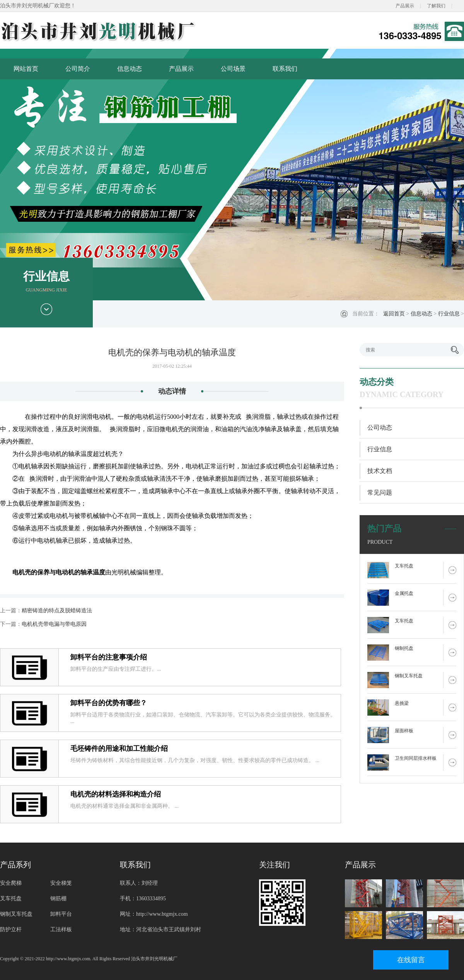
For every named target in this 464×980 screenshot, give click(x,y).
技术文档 (380, 471)
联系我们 (285, 69)
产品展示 (405, 6)
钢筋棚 (58, 899)
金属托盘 (404, 593)
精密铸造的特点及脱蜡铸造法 (57, 611)
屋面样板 (404, 731)
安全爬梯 (11, 883)
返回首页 (394, 314)
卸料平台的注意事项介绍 (109, 657)
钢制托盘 (404, 648)
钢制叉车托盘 (409, 676)
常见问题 (380, 493)
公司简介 (78, 69)
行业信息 (449, 314)
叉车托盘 (404, 566)
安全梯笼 (61, 883)
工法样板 (61, 929)
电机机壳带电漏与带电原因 (54, 624)
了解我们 (436, 6)
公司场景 (233, 69)
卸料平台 (61, 914)
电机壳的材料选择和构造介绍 (116, 794)
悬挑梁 (402, 703)
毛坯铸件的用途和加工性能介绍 (119, 749)
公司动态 (380, 427)
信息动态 (130, 69)
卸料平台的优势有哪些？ (109, 703)
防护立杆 (11, 929)
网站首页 (26, 69)
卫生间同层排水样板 (416, 758)
